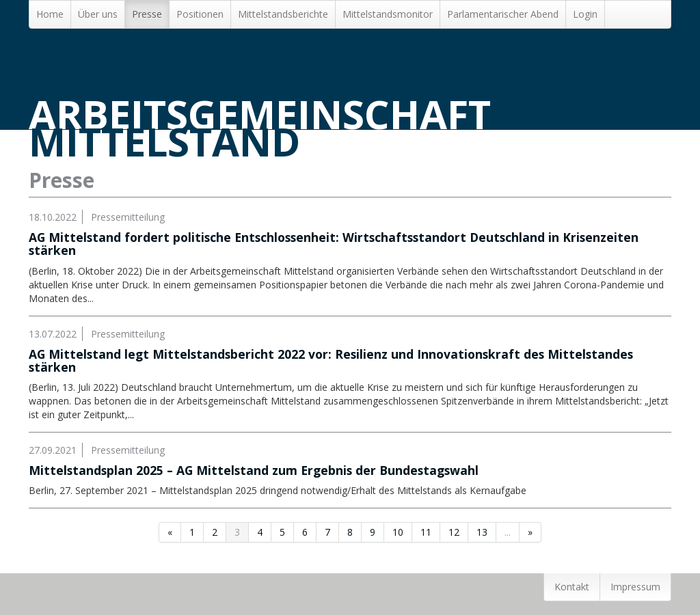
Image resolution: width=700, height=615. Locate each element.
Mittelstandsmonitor (388, 14)
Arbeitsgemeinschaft (260, 128)
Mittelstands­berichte (283, 14)
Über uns (98, 14)
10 (398, 532)
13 (482, 532)
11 (426, 532)
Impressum (635, 587)
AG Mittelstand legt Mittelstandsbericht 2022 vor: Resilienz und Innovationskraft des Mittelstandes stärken (331, 360)
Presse (147, 14)
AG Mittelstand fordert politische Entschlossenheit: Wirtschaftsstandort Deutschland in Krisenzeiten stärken (334, 244)
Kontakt (572, 587)
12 (454, 532)
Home (50, 14)
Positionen (200, 14)
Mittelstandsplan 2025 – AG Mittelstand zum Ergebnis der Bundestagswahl (254, 470)
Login (585, 14)
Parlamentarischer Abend (503, 14)
